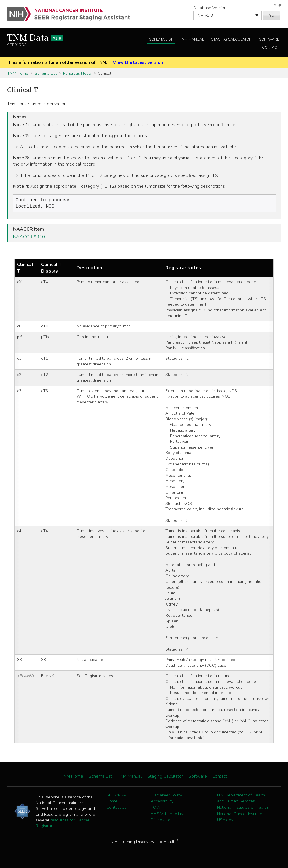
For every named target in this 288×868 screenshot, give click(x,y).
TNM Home (18, 73)
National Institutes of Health (242, 808)
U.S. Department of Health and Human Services (241, 799)
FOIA (155, 808)
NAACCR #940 (29, 238)
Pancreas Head (77, 73)
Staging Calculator (231, 39)
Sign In (280, 5)
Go (271, 15)
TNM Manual (192, 39)
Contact (271, 47)
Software (269, 39)
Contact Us (117, 808)
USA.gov (225, 821)
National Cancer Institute (240, 815)
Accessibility (162, 802)
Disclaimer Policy (166, 796)
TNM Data (35, 38)
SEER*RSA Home (116, 799)
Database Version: (210, 8)
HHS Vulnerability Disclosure (167, 818)
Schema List (161, 39)
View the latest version (138, 62)
